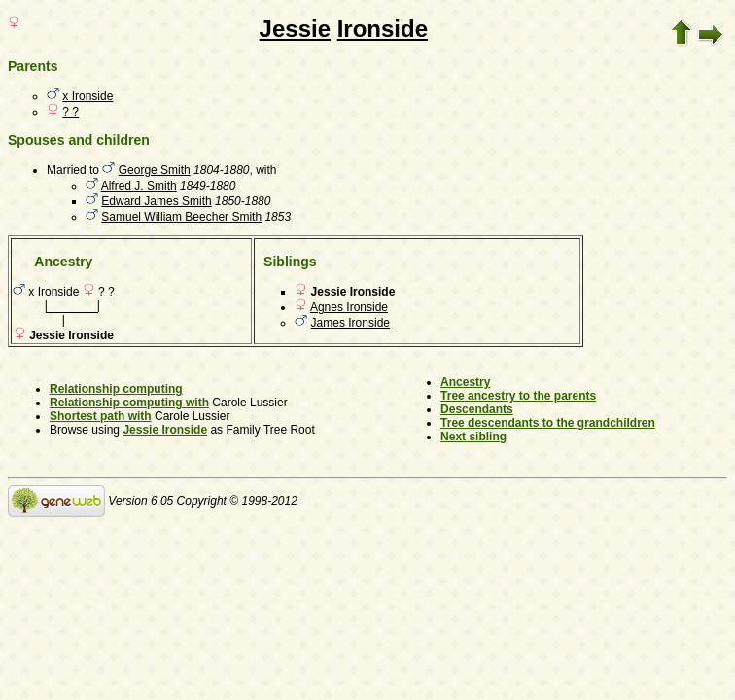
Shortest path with (101, 416)
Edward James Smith (156, 201)
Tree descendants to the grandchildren (548, 423)
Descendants (477, 409)
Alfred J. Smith (139, 186)
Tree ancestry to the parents (518, 396)
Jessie (295, 29)
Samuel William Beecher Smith (181, 217)
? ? (70, 112)
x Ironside (87, 96)
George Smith (155, 170)
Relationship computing (116, 389)
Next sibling (473, 437)
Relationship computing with (129, 402)
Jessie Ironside (165, 430)
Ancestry (465, 382)
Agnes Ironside (349, 307)
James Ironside (350, 323)
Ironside (383, 29)
